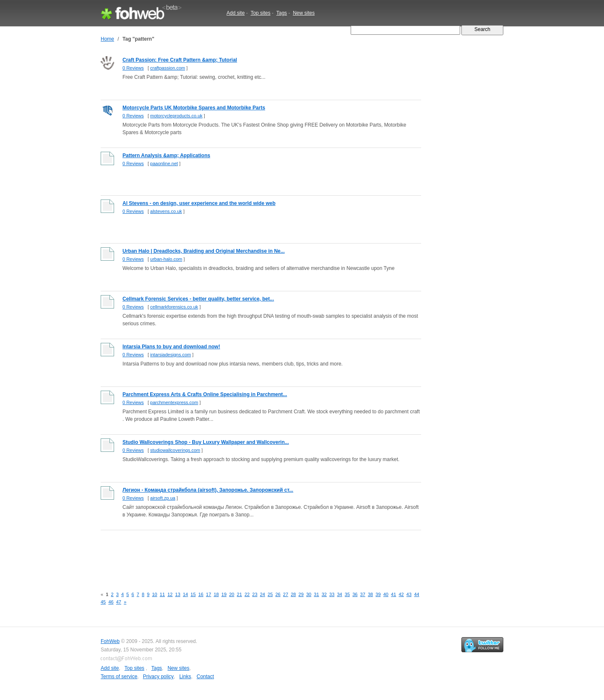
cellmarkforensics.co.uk (174, 307)
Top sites (260, 13)
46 (111, 602)
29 (301, 594)
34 (339, 594)
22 (247, 594)
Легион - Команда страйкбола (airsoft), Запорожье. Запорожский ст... (208, 490)
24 (263, 594)
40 (386, 594)
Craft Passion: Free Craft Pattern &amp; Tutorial (180, 60)
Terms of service (119, 677)
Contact (205, 677)
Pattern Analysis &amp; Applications (166, 156)
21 (240, 594)
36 (355, 594)
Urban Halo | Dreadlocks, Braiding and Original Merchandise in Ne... (204, 251)
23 (255, 594)
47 (119, 602)
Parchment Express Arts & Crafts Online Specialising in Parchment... (205, 394)
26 (278, 594)
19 (224, 594)
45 (103, 602)
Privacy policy (158, 677)
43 (409, 594)
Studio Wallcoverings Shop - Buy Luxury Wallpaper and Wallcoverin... (206, 442)
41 (393, 594)
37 (363, 594)
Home (107, 39)
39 (378, 594)
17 (208, 594)
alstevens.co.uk (166, 211)
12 (170, 594)
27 (286, 594)
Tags (282, 13)
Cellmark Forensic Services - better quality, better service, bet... (198, 299)
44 (417, 594)
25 (270, 594)
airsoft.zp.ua (163, 498)
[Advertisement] (253, 555)
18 (216, 594)
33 (332, 594)
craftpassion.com (168, 68)
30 (309, 594)
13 (178, 594)
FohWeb (110, 641)
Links (185, 677)
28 (293, 594)
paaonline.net (164, 163)
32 (324, 594)
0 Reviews (133, 68)
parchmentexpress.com (174, 402)
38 (370, 594)
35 (347, 594)
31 (316, 594)
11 (162, 594)
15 (193, 594)
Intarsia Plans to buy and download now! (171, 347)
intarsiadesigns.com (171, 355)
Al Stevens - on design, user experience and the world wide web (199, 203)
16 (201, 594)
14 (185, 594)
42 (401, 594)
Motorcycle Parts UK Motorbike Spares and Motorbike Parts (194, 108)
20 (232, 594)
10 (154, 594)
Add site (236, 13)
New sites (304, 13)
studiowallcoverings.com (175, 450)
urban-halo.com (166, 259)
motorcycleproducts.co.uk (176, 116)
